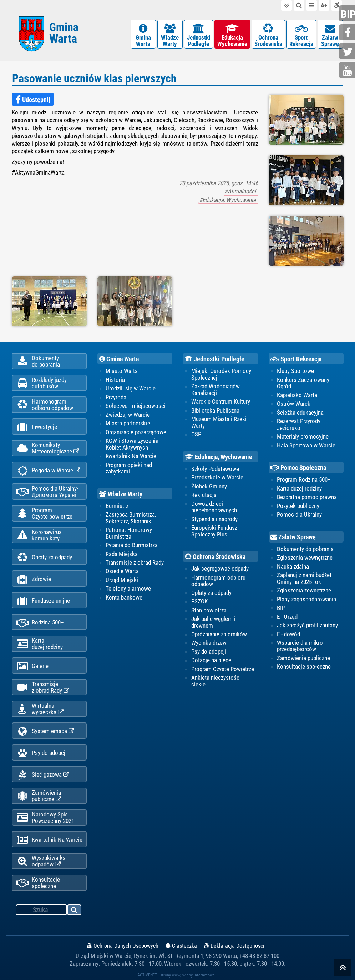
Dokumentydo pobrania (38, 361)
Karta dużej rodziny (299, 488)
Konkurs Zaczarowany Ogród (303, 383)
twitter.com (348, 52)
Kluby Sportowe (295, 371)
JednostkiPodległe (199, 35)
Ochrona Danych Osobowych (123, 946)
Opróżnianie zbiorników (219, 634)
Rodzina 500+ (40, 623)
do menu (311, 5)
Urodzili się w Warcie (131, 388)
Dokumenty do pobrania (305, 549)
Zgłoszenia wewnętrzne (305, 558)
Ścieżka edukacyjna (300, 413)
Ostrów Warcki (294, 404)
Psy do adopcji (41, 753)
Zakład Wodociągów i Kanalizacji (217, 389)
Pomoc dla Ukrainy (299, 514)
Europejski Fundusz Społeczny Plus (214, 531)
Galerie (32, 666)
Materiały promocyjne (303, 436)
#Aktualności (241, 191)
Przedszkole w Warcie (217, 477)
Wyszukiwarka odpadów (41, 861)
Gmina (64, 33)
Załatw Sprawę (293, 537)
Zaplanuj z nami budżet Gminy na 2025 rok (304, 578)
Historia (115, 380)
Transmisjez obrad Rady (43, 687)
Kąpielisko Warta (297, 395)
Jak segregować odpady (220, 569)
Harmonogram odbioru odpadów (218, 581)
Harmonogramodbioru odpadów (45, 405)
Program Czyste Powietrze (223, 669)
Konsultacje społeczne (38, 883)
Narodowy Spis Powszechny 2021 (45, 818)
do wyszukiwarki (299, 5)
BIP (281, 608)
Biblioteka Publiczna (215, 410)
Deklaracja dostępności (336, 5)
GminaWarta (143, 35)
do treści (286, 5)
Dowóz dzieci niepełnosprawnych (214, 507)
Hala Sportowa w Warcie (306, 445)
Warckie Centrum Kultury (221, 401)
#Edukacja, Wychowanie (228, 200)
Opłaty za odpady (44, 557)
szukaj (75, 911)
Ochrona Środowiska (215, 557)
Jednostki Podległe (215, 359)
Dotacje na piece (211, 660)
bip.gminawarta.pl (348, 14)
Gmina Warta (119, 359)
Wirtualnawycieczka (40, 709)
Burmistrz (117, 506)
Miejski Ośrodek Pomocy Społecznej (221, 374)
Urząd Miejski (122, 580)
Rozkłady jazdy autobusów (41, 383)
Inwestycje (37, 427)
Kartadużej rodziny (39, 644)
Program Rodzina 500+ (304, 479)
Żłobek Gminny (209, 486)
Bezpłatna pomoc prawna (307, 497)
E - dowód (288, 634)
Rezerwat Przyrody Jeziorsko (299, 424)
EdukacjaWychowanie (232, 35)
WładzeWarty (170, 35)
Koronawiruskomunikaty (39, 535)
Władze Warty (121, 494)
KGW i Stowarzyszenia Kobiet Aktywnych (132, 444)
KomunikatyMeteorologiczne (48, 448)
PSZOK (199, 601)
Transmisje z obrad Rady (135, 562)
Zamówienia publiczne (39, 796)
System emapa (45, 731)
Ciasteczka (181, 946)
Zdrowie (34, 579)
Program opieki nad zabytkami (129, 468)
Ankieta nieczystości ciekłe (216, 681)
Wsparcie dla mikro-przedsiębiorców (301, 646)
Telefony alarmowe (128, 588)
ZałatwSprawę (330, 35)
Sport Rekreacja (296, 359)
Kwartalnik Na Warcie (49, 840)
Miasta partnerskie (128, 423)
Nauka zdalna (293, 566)
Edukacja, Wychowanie (219, 457)
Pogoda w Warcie (48, 470)
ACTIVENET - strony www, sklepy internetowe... (178, 975)
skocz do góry (343, 969)
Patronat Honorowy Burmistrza (129, 533)
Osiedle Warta (122, 571)
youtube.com (348, 71)
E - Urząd (287, 617)
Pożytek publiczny (298, 506)
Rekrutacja (204, 495)
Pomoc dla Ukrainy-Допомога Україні (47, 492)
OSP (196, 434)
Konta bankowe (124, 597)
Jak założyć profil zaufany (307, 625)
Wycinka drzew (209, 643)
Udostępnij (33, 100)
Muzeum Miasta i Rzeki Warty (219, 422)
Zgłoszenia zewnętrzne (304, 590)
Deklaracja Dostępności (234, 946)
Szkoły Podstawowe (215, 469)
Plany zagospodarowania (306, 599)
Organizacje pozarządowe (136, 432)
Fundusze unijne (43, 601)
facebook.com (348, 33)
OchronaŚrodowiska (268, 35)
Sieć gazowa (42, 775)
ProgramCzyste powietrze (44, 513)
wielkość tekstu (324, 5)
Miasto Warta (122, 371)
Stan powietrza (209, 610)
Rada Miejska (122, 554)
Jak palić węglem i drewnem (213, 622)
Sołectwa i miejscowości (136, 406)
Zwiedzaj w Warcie (128, 415)
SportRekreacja (301, 35)
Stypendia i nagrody (214, 519)
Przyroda (116, 397)
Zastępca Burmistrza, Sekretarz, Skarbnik (131, 518)
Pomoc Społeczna (298, 468)
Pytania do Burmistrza (132, 545)
